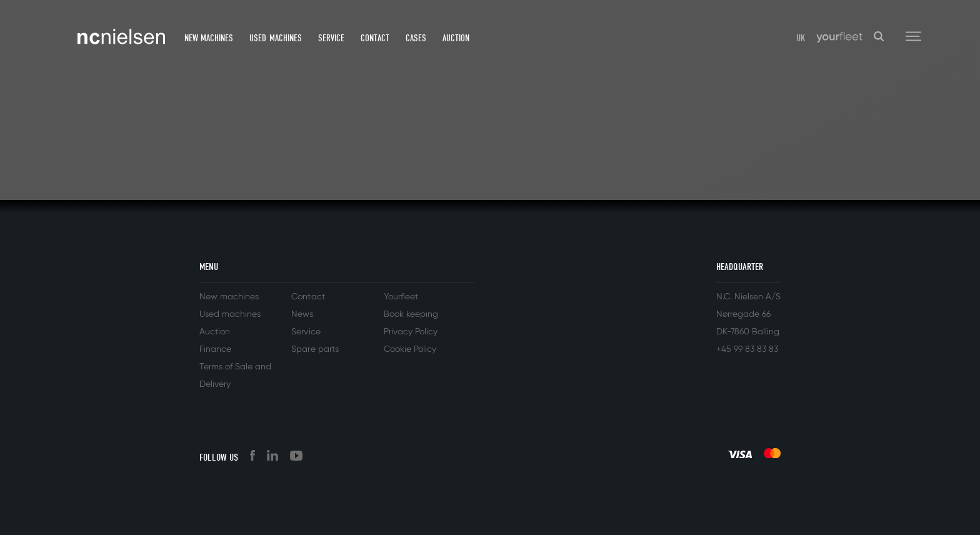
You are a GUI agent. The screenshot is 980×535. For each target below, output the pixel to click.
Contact (375, 38)
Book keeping (411, 314)
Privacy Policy (411, 332)
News (302, 314)
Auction (456, 38)
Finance (215, 349)
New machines (209, 38)
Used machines (275, 38)
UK (801, 38)
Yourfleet (401, 297)
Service (331, 38)
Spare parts (315, 349)
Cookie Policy (410, 349)
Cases (416, 38)
